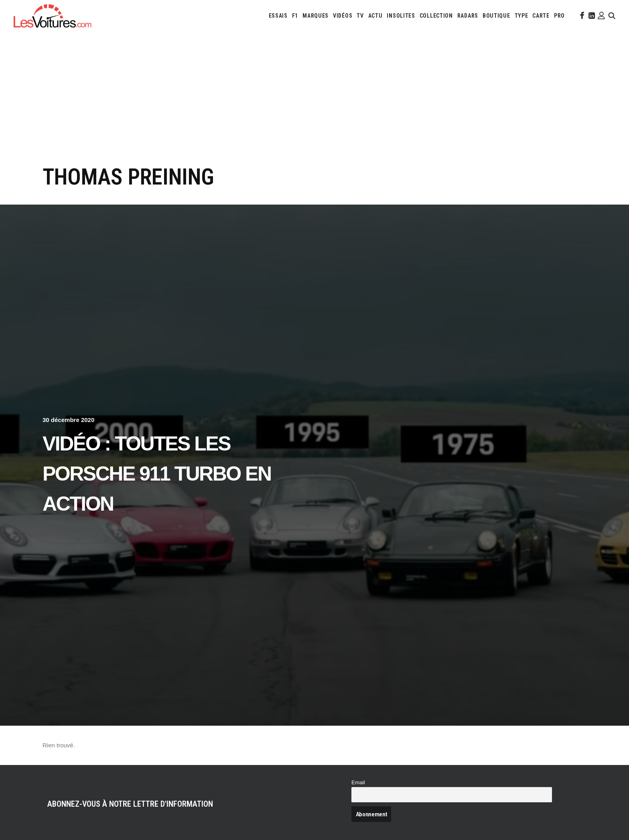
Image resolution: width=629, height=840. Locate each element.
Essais (278, 16)
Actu (375, 16)
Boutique (496, 16)
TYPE (521, 16)
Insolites (401, 16)
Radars (468, 16)
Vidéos (343, 16)
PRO (559, 16)
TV (360, 16)
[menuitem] (278, 16)
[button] (581, 16)
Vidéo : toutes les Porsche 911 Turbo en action (157, 474)
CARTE (541, 16)
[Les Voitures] (53, 16)
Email (358, 782)
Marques (316, 16)
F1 (295, 16)
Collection (436, 16)
